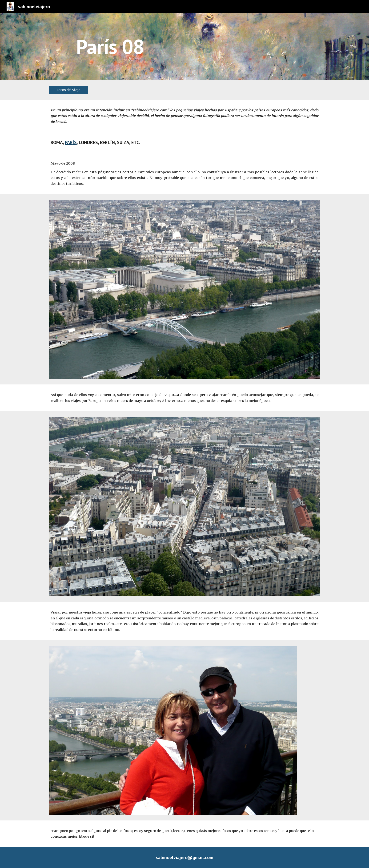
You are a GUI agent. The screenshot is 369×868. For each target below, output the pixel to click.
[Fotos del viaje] (68, 90)
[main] (196, 46)
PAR (69, 142)
